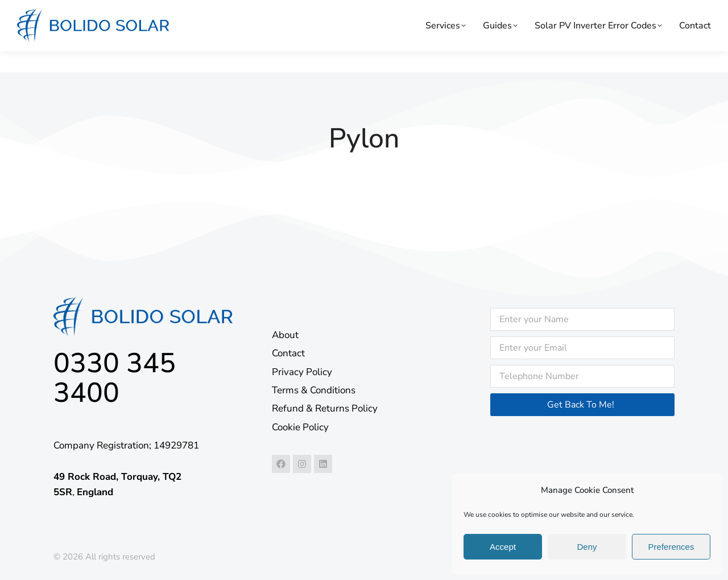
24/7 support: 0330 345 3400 (77, 10)
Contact (288, 353)
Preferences (671, 547)
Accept (503, 547)
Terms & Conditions (314, 390)
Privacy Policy (302, 372)
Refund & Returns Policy (325, 408)
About (285, 335)
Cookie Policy (300, 427)
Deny (587, 547)
